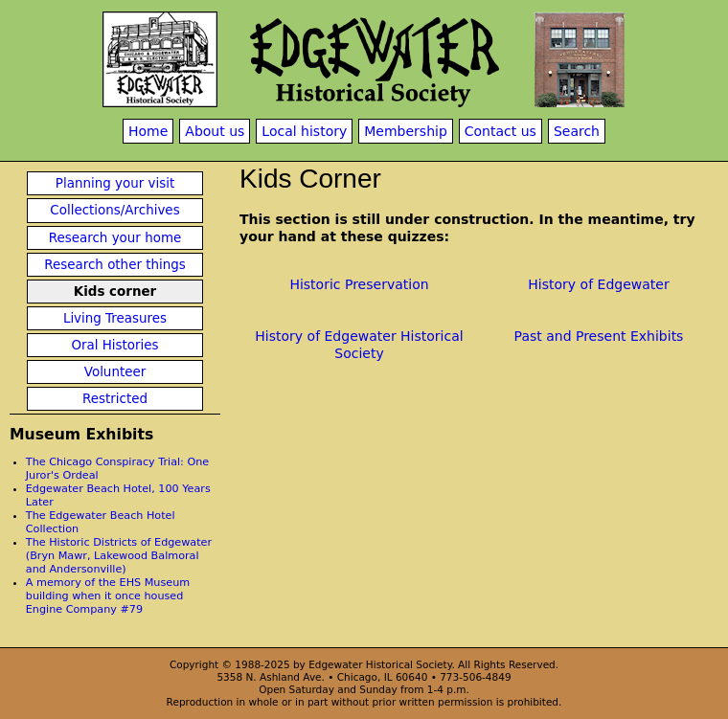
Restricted (115, 399)
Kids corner (115, 292)
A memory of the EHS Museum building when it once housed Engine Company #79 (108, 596)
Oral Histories (114, 345)
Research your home (115, 238)
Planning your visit (115, 183)
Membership (406, 131)
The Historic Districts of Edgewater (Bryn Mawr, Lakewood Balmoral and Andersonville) (119, 556)
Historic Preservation (359, 284)
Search (577, 131)
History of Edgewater (598, 284)
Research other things (115, 265)
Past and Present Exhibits (599, 336)
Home (148, 131)
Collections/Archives (114, 210)
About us (215, 131)
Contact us (500, 131)
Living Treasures (115, 318)
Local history (304, 131)
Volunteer (115, 372)
